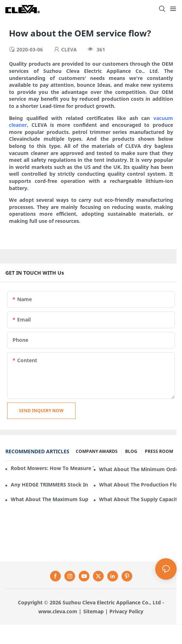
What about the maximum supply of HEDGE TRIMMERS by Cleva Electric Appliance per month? (50, 499)
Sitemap (94, 611)
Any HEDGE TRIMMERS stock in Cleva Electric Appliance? (50, 485)
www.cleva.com (58, 611)
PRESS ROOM (159, 451)
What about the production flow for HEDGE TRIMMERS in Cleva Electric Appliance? (138, 485)
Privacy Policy (126, 611)
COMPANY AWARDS (97, 451)
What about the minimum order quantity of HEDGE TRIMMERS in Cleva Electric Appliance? (138, 469)
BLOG (131, 451)
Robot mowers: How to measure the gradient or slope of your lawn (52, 468)
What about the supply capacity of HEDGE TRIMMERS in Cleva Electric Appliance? (138, 499)
